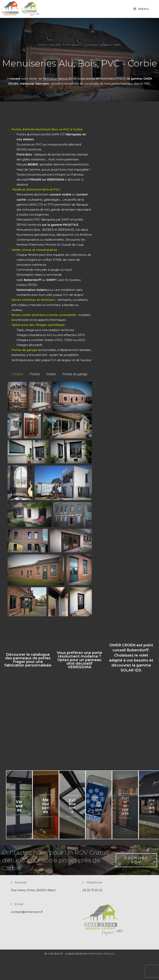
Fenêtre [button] (18, 374)
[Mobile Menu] (141, 9)
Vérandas (19, 806)
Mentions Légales (101, 954)
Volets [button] (51, 374)
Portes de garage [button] (75, 374)
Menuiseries (46, 806)
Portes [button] (35, 374)
